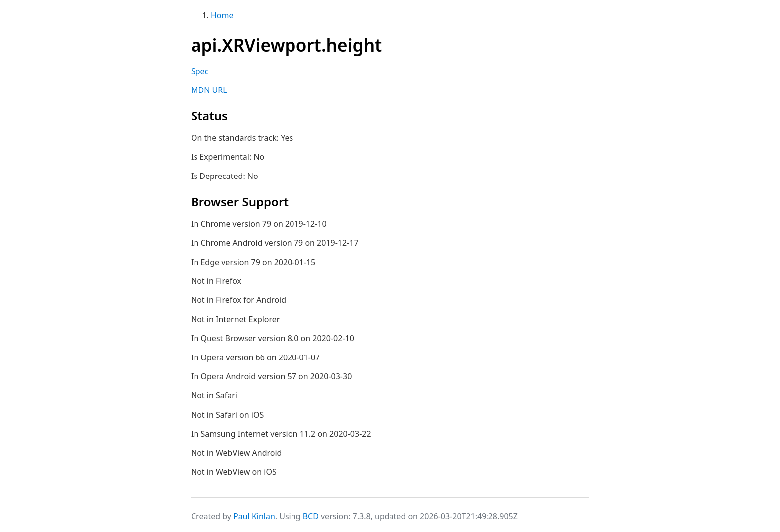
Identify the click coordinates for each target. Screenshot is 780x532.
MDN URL (209, 90)
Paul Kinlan (254, 516)
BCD (311, 516)
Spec (200, 71)
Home (222, 15)
